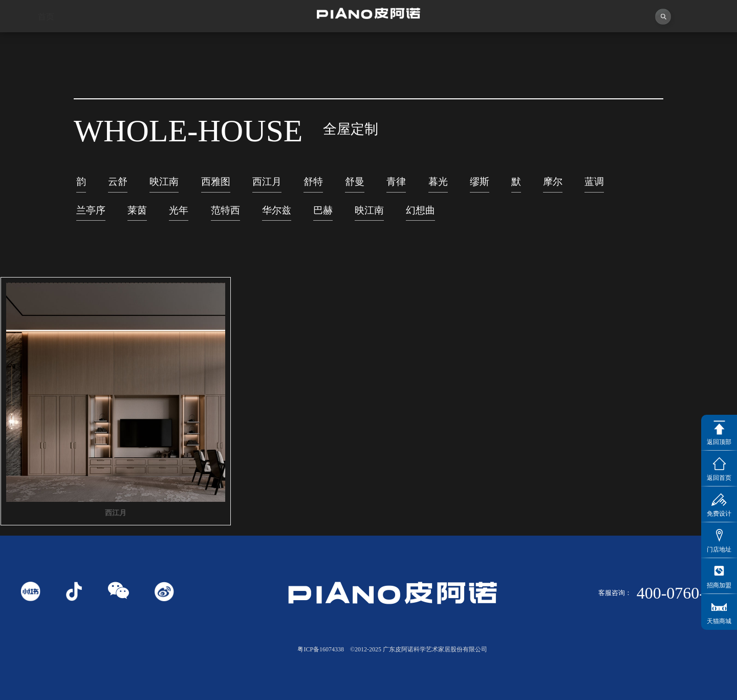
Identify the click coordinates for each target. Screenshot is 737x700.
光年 (179, 216)
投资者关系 (599, 33)
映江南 (164, 188)
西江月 (267, 188)
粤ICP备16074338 (321, 649)
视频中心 (231, 43)
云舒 (118, 188)
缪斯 (480, 188)
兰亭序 (91, 216)
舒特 (313, 188)
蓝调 (594, 188)
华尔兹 (277, 216)
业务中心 (507, 36)
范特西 (225, 216)
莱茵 (137, 216)
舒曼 (355, 188)
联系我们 (691, 30)
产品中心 (415, 39)
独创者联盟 (323, 41)
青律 (396, 188)
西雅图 (216, 188)
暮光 (438, 188)
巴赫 (323, 216)
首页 (46, 45)
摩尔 (553, 188)
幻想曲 (420, 216)
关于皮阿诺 (138, 44)
